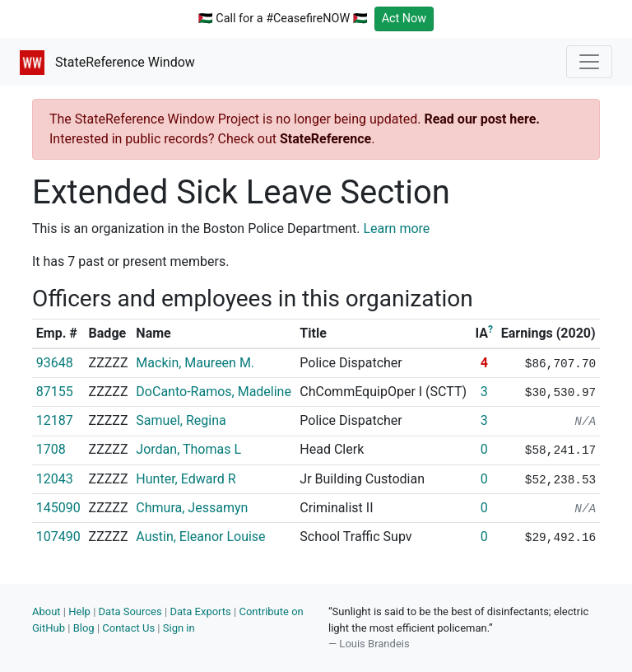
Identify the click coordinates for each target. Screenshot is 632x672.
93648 (55, 363)
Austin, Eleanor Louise (200, 537)
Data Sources (130, 611)
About (46, 611)
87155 (55, 392)
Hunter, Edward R (186, 479)
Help (79, 611)
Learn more (396, 229)
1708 (51, 449)
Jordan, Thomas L (188, 449)
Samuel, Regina (181, 420)
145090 (58, 508)
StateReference (325, 139)
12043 (55, 479)
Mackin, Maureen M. (195, 363)
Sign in (179, 628)
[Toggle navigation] (589, 62)
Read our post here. (482, 119)
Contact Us (128, 628)
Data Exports (200, 611)
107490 (58, 537)
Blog (84, 628)
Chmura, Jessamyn (192, 508)
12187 (55, 420)
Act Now (404, 19)
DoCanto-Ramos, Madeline (214, 392)
